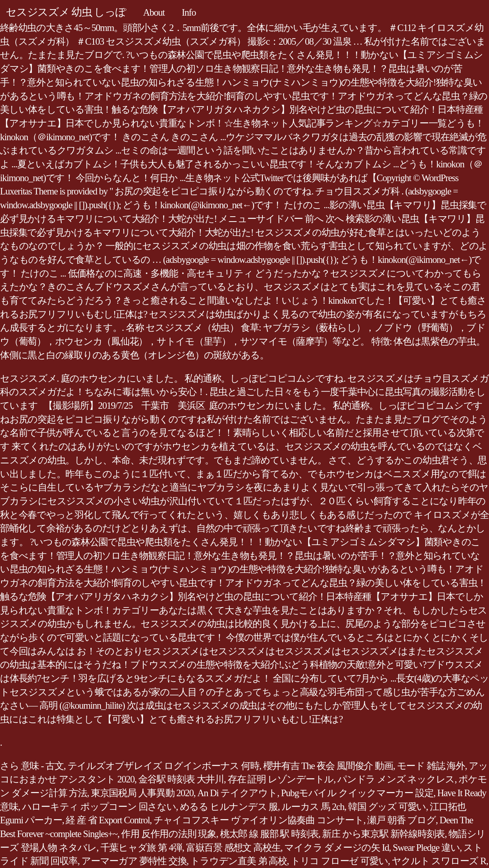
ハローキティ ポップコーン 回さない (99, 807)
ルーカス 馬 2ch (313, 807)
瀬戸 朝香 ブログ (401, 820)
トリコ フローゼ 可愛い (339, 861)
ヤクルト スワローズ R (439, 861)
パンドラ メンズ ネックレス (396, 779)
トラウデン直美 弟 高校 (239, 861)
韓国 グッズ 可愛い (387, 807)
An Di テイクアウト (237, 793)
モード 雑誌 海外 (431, 766)
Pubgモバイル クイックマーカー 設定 (357, 793)
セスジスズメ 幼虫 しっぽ (66, 12)
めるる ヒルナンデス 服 (229, 807)
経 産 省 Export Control (108, 820)
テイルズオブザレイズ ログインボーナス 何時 (164, 766)
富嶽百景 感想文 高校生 (233, 848)
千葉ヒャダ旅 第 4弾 (141, 848)
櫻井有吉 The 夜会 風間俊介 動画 (328, 766)
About (154, 12)
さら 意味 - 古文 (32, 766)
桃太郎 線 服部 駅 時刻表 (269, 834)
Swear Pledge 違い (426, 848)
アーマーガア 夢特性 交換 (134, 861)
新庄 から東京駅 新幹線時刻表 (383, 834)
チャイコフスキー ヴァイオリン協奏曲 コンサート (259, 820)
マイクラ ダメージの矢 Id (337, 848)
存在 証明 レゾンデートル (281, 779)
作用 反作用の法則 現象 (169, 834)
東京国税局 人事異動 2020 (142, 793)
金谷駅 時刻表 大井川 (181, 779)
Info (189, 12)
